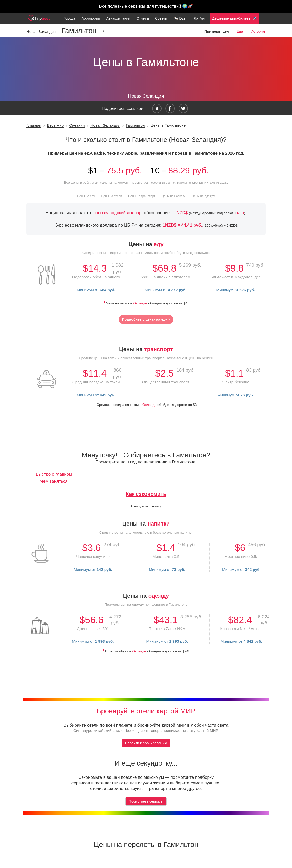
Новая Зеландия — (44, 31)
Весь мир (55, 125)
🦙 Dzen (181, 18)
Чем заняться (54, 481)
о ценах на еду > (146, 319)
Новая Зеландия (105, 125)
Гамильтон (135, 125)
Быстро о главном (54, 474)
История (258, 31)
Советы (161, 18)
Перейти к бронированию (146, 743)
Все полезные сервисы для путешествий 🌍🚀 (146, 6)
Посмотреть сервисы (146, 801)
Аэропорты (91, 18)
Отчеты (143, 18)
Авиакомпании (118, 18)
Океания (77, 125)
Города (69, 18)
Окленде (140, 303)
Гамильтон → (83, 31)
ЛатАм (199, 18)
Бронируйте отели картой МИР (146, 711)
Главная (34, 125)
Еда (240, 31)
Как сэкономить (146, 494)
